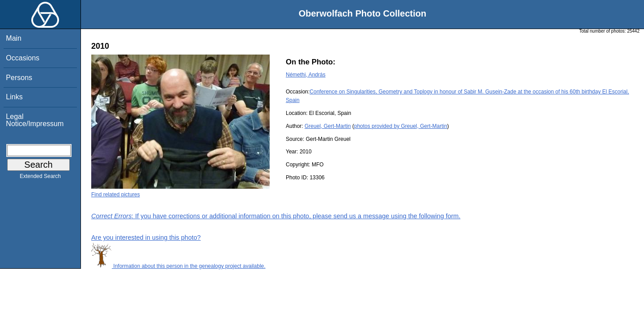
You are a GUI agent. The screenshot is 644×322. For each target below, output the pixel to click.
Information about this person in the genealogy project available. (178, 266)
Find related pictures (116, 195)
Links (14, 97)
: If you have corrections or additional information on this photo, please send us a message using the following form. (276, 216)
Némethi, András (306, 75)
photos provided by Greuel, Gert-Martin (401, 126)
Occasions (23, 58)
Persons (19, 78)
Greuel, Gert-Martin (328, 126)
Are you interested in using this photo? (146, 237)
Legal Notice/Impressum (35, 120)
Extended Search (40, 178)
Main (14, 38)
